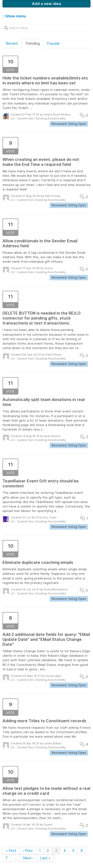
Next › (28, 858)
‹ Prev (28, 850)
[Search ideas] (46, 28)
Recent (12, 43)
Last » (45, 858)
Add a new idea (46, 4)
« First (11, 850)
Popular (53, 43)
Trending (32, 43)
